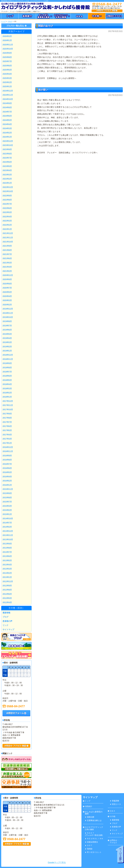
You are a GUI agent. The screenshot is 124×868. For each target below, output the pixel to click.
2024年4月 (7, 124)
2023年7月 (7, 158)
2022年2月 (7, 225)
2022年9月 (7, 196)
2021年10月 (8, 242)
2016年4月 (7, 477)
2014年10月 (8, 519)
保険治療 (90, 817)
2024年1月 (7, 137)
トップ (3, 21)
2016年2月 (7, 481)
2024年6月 (7, 116)
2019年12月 (8, 309)
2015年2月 (7, 510)
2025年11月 (8, 45)
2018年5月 (7, 380)
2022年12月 (8, 187)
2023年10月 (8, 145)
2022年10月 (8, 191)
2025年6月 (7, 66)
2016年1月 (7, 485)
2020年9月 (7, 279)
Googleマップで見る (57, 862)
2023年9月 (7, 149)
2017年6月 (7, 426)
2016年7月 (7, 464)
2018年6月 (7, 376)
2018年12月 (8, 355)
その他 (112, 816)
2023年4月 (7, 170)
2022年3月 (7, 221)
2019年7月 (7, 326)
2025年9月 (7, 53)
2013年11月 (8, 535)
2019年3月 (7, 342)
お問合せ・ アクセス (113, 841)
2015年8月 (7, 498)
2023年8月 (7, 154)
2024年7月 (7, 112)
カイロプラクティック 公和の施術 (93, 828)
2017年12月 (8, 401)
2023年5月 (7, 166)
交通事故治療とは (93, 820)
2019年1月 (7, 351)
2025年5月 (7, 70)
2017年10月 (8, 410)
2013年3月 (7, 569)
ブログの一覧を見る (16, 26)
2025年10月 (8, 49)
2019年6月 (7, 330)
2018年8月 (7, 368)
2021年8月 (7, 250)
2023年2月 (7, 179)
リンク (5, 625)
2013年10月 (8, 540)
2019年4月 (7, 338)
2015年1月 (7, 514)
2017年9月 (7, 414)
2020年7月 (7, 288)
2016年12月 (8, 447)
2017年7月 (7, 422)
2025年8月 (7, 57)
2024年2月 (7, 133)
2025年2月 (7, 82)
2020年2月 (7, 305)
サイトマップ (8, 630)
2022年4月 (7, 217)
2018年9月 (7, 363)
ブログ (10, 21)
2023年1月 (7, 183)
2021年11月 (8, 238)
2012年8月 (7, 590)
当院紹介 (88, 806)
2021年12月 (8, 233)
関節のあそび (46, 26)
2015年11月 (8, 489)
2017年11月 (8, 405)
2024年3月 (7, 128)
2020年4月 (7, 296)
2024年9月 (7, 103)
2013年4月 (7, 565)
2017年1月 (7, 443)
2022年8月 (7, 200)
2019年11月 (8, 313)
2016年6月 (7, 468)
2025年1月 (7, 87)
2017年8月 (7, 418)
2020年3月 (7, 300)
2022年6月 (7, 208)
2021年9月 (7, 246)
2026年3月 (7, 36)
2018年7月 (7, 372)
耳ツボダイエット (93, 852)
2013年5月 (7, 561)
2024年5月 (7, 120)
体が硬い (43, 90)
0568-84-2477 (14, 706)
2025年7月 (7, 61)
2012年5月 (7, 598)
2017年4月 (7, 435)
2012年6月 (7, 594)
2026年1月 (7, 40)
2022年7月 (7, 204)
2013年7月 (7, 552)
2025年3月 (7, 78)
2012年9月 (7, 586)
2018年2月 (7, 393)
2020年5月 (7, 292)
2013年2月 (7, 573)
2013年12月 (8, 531)
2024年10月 (8, 99)
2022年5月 (7, 212)
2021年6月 (7, 258)
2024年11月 (8, 95)
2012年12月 (8, 581)
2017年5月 (7, 430)
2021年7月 (7, 254)
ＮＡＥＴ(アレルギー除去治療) (94, 834)
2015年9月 (7, 493)
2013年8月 (7, 548)
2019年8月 (7, 321)
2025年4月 (7, 74)
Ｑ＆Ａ (111, 811)
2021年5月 (7, 263)
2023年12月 (8, 141)
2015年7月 (7, 502)
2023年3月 (7, 175)
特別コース (116, 804)
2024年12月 (8, 91)
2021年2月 (7, 271)
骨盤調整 (115, 801)
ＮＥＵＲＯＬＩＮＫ (94, 839)
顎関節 (89, 849)
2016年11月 (8, 451)
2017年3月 (7, 439)
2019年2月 (7, 347)
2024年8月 (7, 107)
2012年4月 (7, 602)
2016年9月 (7, 456)
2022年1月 (7, 229)
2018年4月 (7, 384)
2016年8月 (7, 460)
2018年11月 (8, 359)
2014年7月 (7, 523)
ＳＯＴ (89, 845)
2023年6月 (7, 162)
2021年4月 (7, 267)
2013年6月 (7, 556)
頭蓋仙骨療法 (92, 842)
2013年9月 (7, 544)
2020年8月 (7, 284)
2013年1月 (7, 577)
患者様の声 (7, 621)
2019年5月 (7, 334)
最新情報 (6, 613)
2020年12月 (8, 275)
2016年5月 (7, 472)
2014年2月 (7, 527)
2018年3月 (7, 389)
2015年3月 (7, 506)
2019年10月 (8, 317)
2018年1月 (7, 397)
